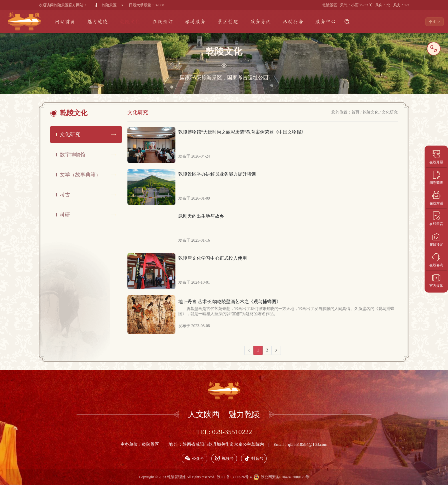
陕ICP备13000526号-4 (234, 477)
